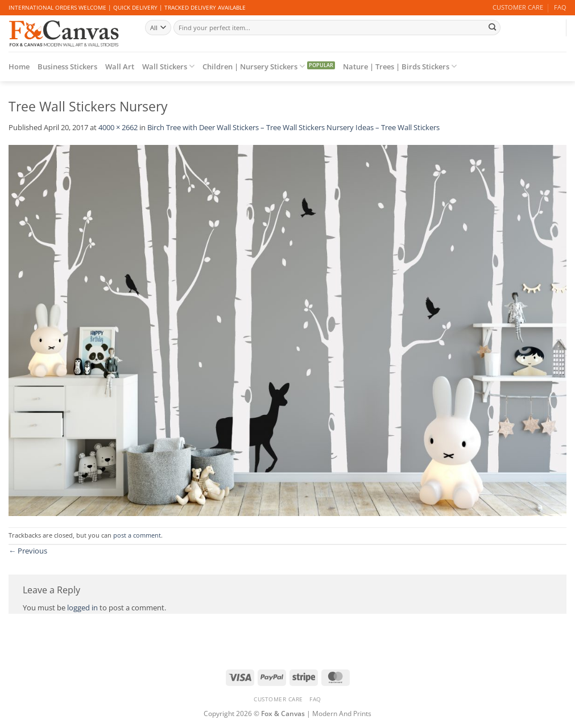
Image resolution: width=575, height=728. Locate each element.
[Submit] (493, 27)
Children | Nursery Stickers (254, 66)
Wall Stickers (168, 66)
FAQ (560, 7)
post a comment (137, 535)
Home (19, 66)
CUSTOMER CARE (518, 7)
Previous (28, 551)
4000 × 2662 (118, 127)
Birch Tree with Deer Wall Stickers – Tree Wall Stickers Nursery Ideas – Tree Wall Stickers (293, 127)
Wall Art (120, 66)
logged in (82, 608)
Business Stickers (67, 66)
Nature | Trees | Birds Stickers (400, 66)
